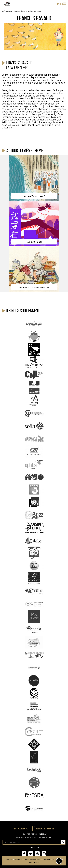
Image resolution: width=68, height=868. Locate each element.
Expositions (25, 11)
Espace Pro (22, 829)
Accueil (17, 11)
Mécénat (9, 860)
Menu (62, 4)
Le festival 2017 (7, 11)
